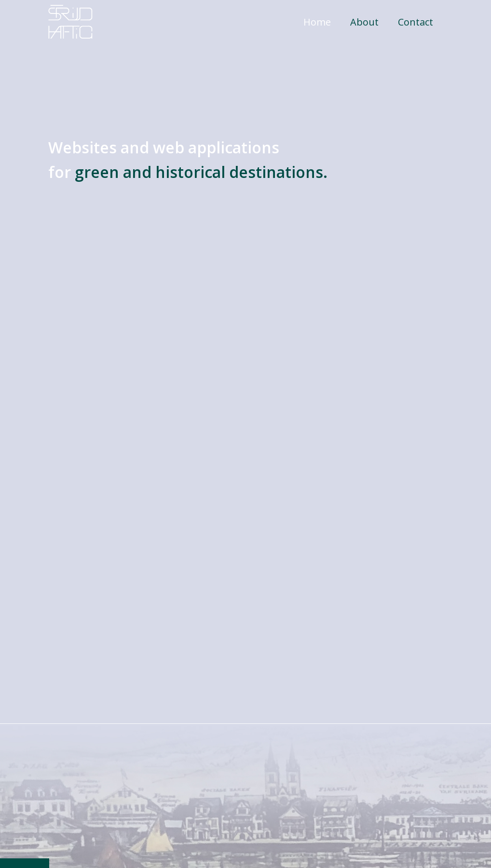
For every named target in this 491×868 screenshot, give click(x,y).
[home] (70, 22)
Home (317, 22)
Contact (416, 22)
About (364, 22)
